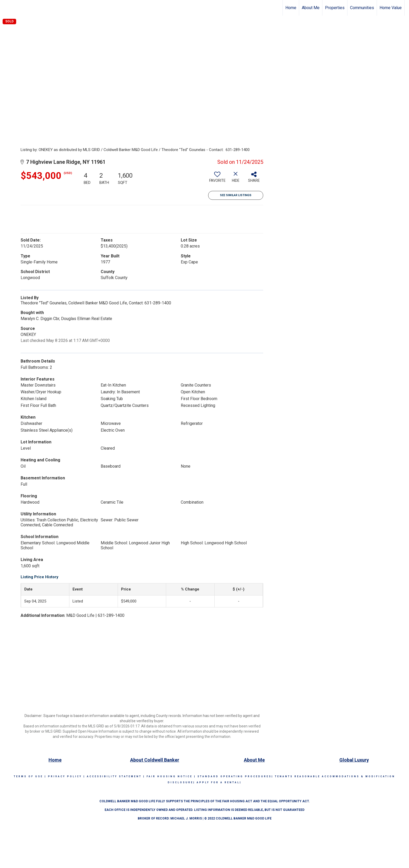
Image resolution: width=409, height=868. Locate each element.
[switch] (217, 179)
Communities (362, 8)
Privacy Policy (65, 776)
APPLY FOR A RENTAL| (219, 782)
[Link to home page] (7, 8)
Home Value (391, 8)
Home (291, 8)
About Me (311, 8)
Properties (335, 8)
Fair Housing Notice (170, 776)
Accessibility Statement (114, 776)
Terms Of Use (28, 776)
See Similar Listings (236, 195)
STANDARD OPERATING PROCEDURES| (235, 776)
